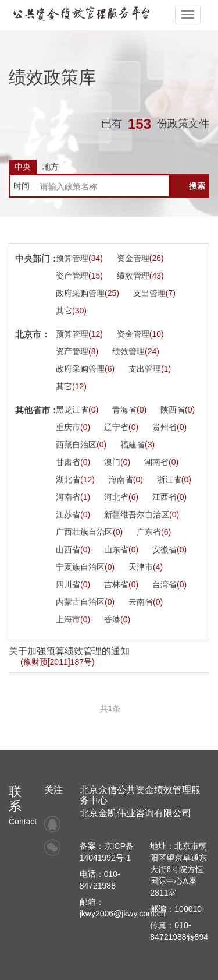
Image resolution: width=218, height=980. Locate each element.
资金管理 (140, 258)
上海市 (73, 619)
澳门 (117, 462)
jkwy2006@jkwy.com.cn (123, 914)
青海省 (129, 410)
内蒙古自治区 (85, 602)
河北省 (121, 497)
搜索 (197, 186)
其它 (71, 311)
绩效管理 (140, 276)
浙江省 (174, 480)
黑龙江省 (77, 410)
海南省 (126, 480)
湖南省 (161, 462)
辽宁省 (121, 427)
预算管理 (79, 258)
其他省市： (37, 410)
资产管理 (79, 276)
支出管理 (154, 293)
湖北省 (75, 480)
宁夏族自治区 (85, 567)
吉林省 (121, 584)
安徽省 (169, 549)
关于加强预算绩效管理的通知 (69, 656)
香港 (117, 619)
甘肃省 (73, 462)
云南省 (146, 602)
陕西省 (178, 410)
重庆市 (73, 427)
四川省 (73, 584)
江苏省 (73, 514)
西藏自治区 (81, 445)
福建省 (137, 445)
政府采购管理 (87, 293)
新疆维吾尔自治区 (142, 514)
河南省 (73, 497)
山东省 (121, 549)
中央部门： (37, 258)
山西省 (73, 549)
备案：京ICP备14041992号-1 (107, 852)
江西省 (169, 497)
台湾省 (169, 584)
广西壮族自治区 (89, 532)
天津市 (146, 567)
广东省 (154, 532)
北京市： (33, 334)
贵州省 (169, 427)
